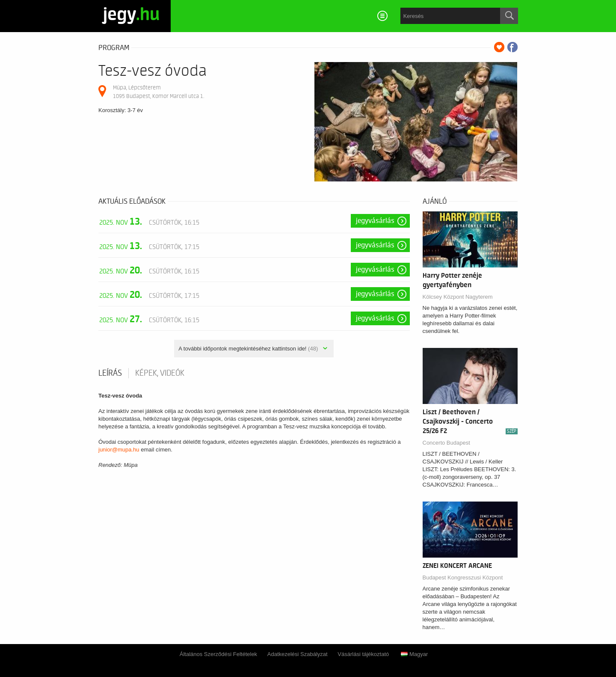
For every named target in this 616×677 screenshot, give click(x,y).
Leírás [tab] (110, 373)
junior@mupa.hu (119, 450)
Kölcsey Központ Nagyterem (458, 297)
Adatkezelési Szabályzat (298, 654)
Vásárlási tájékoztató (363, 654)
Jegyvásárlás (375, 221)
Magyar (414, 654)
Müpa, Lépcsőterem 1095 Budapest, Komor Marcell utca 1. (158, 92)
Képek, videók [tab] (160, 373)
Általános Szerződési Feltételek (218, 654)
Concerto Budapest (446, 443)
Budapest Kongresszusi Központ (463, 578)
